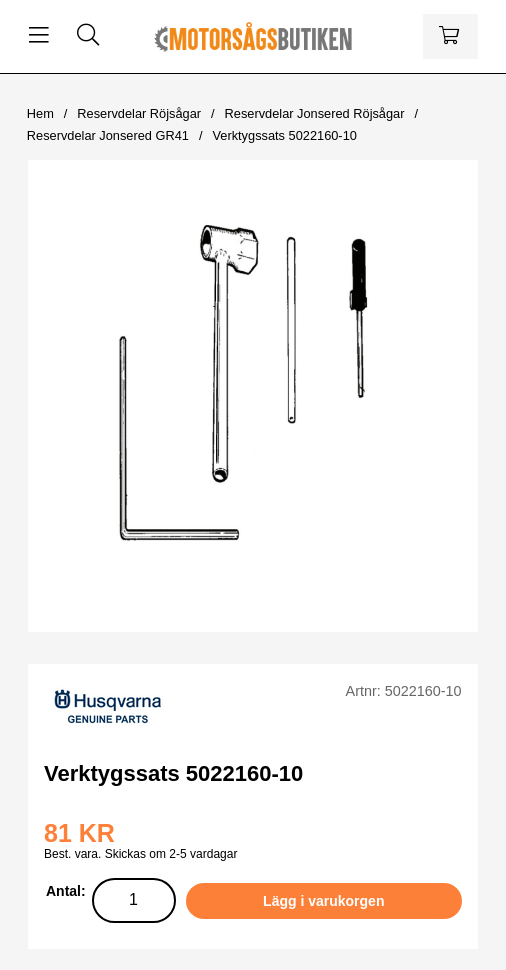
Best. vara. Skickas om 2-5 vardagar (140, 854)
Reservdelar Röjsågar (139, 113)
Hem (40, 113)
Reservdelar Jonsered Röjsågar (315, 113)
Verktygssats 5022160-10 (284, 135)
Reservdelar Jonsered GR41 (108, 135)
